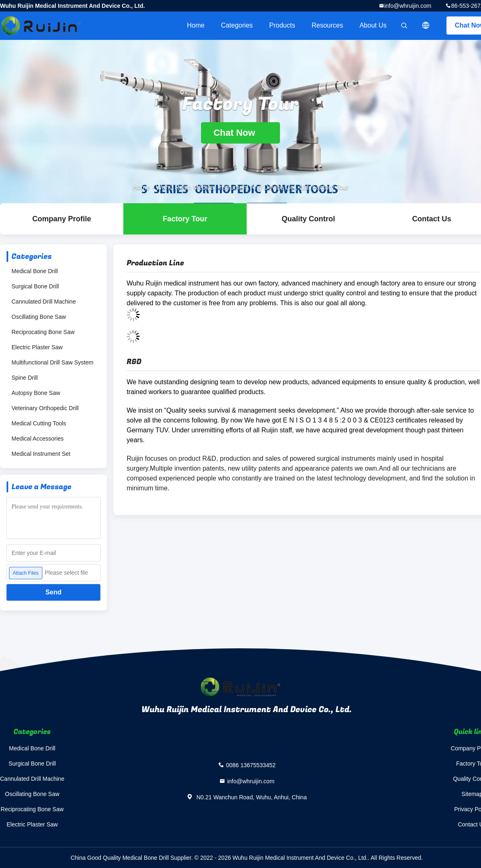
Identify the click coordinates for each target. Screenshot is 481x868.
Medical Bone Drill (35, 271)
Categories (237, 25)
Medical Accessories (38, 439)
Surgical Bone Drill (35, 286)
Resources (327, 25)
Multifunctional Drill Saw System (52, 362)
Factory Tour (185, 219)
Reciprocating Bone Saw (43, 332)
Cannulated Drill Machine (44, 302)
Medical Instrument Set (41, 454)
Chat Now (240, 133)
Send (53, 592)
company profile (61, 219)
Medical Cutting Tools (39, 423)
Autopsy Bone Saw (36, 393)
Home (196, 25)
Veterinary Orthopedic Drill (45, 408)
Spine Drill (25, 378)
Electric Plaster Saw (37, 347)
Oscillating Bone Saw (39, 317)
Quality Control (308, 219)
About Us (373, 25)
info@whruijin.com (408, 6)
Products (282, 25)
